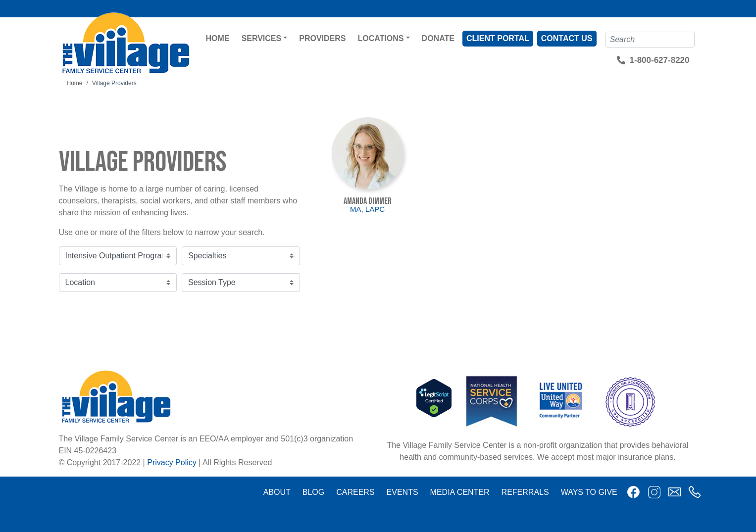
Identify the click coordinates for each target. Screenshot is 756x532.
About (277, 492)
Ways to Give (589, 492)
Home (218, 38)
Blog (313, 492)
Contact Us (567, 38)
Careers (355, 492)
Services (262, 38)
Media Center (460, 492)
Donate (438, 38)
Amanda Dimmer (368, 201)
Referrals (525, 492)
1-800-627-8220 (660, 60)
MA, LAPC (367, 209)
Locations (381, 38)
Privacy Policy (172, 462)
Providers (322, 38)
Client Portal (498, 38)
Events (403, 492)
